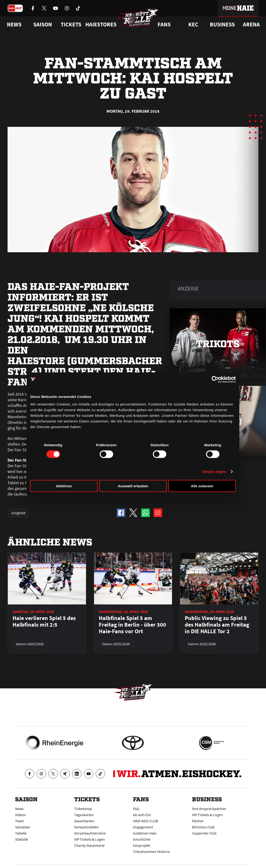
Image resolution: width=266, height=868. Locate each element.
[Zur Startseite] (138, 18)
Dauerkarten (84, 821)
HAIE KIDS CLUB (145, 821)
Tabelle (21, 833)
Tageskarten (84, 815)
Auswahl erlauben (133, 486)
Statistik (22, 839)
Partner (198, 821)
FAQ (136, 809)
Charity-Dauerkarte (89, 845)
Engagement (143, 827)
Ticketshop (83, 809)
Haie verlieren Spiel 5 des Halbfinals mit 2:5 (44, 621)
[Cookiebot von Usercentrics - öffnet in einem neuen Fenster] (215, 380)
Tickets (71, 25)
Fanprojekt (142, 845)
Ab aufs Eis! (142, 815)
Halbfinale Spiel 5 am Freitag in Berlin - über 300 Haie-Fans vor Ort (132, 625)
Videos (20, 815)
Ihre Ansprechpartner (209, 809)
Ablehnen (64, 486)
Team (19, 821)
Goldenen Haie (145, 833)
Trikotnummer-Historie (151, 851)
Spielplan (23, 827)
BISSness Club (203, 827)
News (19, 809)
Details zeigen (214, 472)
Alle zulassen (202, 486)
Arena (251, 25)
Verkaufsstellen (86, 827)
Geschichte (142, 839)
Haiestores (101, 25)
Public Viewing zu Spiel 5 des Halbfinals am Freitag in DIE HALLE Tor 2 (217, 625)
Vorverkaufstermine (90, 833)
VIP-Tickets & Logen (90, 839)
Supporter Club (204, 833)
